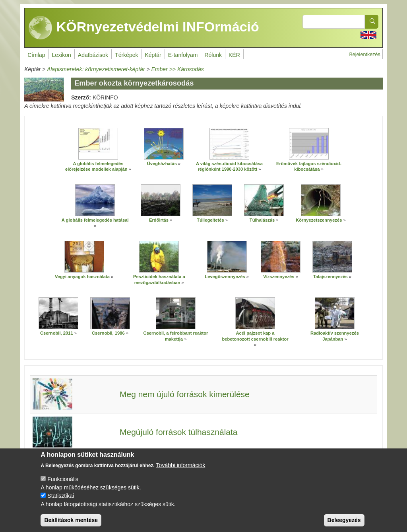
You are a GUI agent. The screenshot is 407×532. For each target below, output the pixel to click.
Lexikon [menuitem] (62, 55)
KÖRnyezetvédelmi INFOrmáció (144, 28)
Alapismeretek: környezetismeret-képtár (96, 69)
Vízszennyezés (279, 277)
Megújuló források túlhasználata (179, 432)
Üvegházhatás (162, 164)
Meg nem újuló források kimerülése (185, 394)
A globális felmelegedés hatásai (95, 220)
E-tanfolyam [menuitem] (183, 55)
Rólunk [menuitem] (213, 55)
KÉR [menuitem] (234, 55)
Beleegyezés (344, 524)
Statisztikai (61, 500)
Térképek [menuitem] (126, 55)
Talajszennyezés (330, 277)
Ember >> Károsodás (178, 69)
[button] (98, 144)
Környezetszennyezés (319, 220)
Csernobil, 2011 (57, 333)
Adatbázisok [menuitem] (93, 55)
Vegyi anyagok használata (82, 277)
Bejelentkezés (364, 55)
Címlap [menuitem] (36, 55)
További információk (181, 470)
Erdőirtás (159, 220)
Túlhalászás (262, 220)
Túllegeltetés (210, 220)
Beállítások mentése (71, 524)
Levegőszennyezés (225, 277)
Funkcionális (63, 483)
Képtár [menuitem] (153, 55)
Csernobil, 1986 (108, 333)
